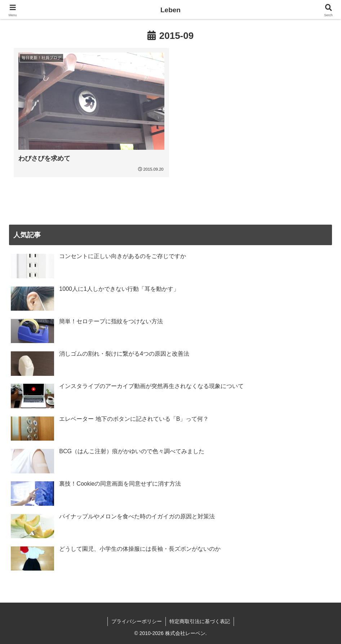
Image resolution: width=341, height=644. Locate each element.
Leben (170, 10)
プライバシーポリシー (137, 621)
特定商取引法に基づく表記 (200, 621)
